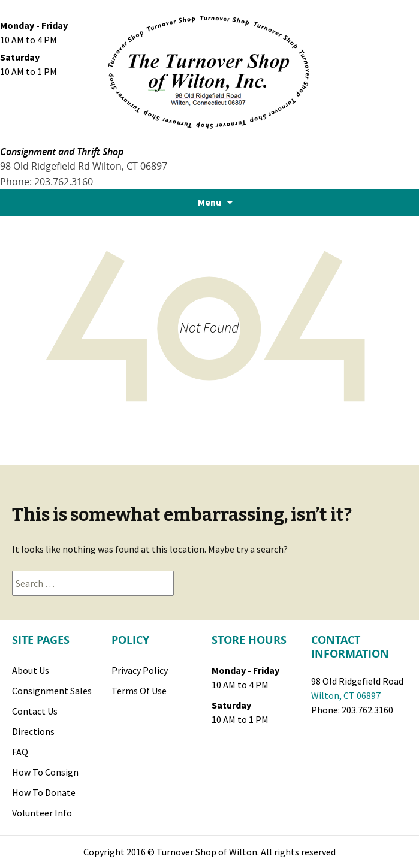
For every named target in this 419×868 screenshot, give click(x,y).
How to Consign (45, 772)
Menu (209, 202)
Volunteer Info (42, 813)
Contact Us (35, 711)
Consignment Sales (52, 691)
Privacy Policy (140, 670)
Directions (33, 731)
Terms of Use (139, 691)
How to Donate (44, 792)
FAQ (20, 752)
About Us (31, 670)
